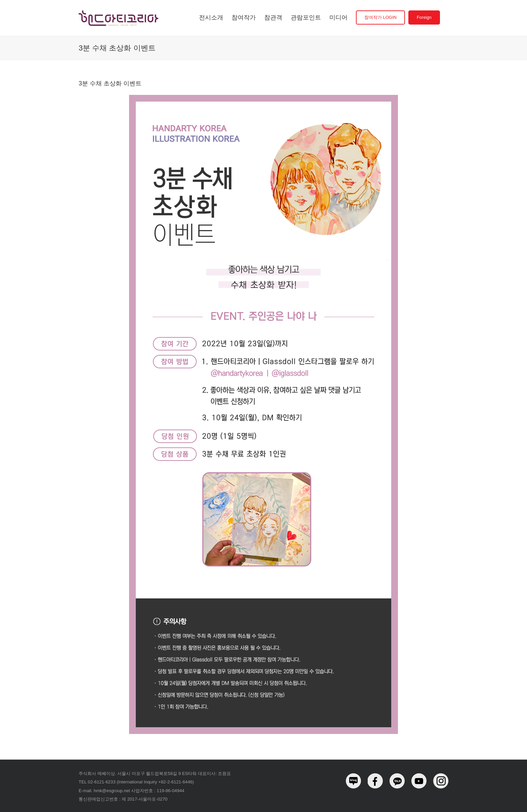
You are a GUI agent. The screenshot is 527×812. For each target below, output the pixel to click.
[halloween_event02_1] (263, 97)
